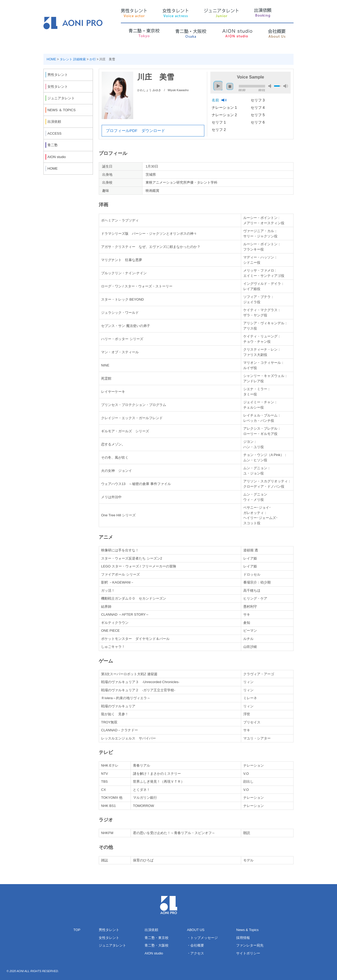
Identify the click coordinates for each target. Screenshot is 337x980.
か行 (93, 59)
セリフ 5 (258, 115)
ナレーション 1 (225, 107)
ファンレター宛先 (250, 945)
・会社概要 (195, 945)
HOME (51, 59)
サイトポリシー (248, 953)
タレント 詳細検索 (73, 59)
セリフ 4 (258, 107)
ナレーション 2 (225, 115)
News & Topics (247, 930)
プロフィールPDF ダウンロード (135, 131)
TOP (77, 930)
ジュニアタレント (112, 945)
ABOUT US (196, 930)
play (217, 83)
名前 (216, 100)
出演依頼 (151, 930)
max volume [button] (286, 86)
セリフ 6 (258, 122)
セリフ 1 (219, 122)
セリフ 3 (258, 100)
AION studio (154, 953)
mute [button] (271, 86)
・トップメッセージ (202, 938)
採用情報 (243, 938)
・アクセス (195, 953)
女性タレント (109, 938)
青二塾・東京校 (157, 938)
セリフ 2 (219, 130)
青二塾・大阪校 (157, 945)
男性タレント (109, 930)
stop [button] (230, 86)
